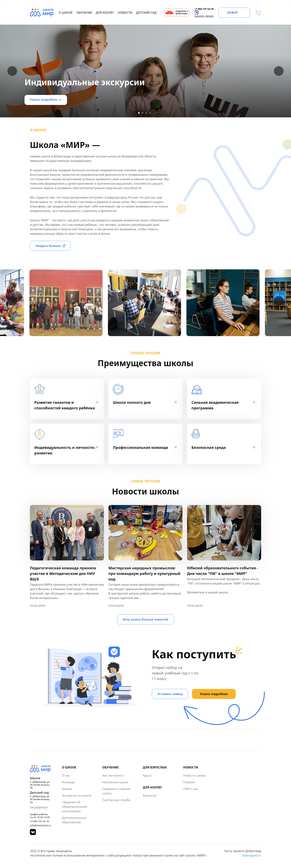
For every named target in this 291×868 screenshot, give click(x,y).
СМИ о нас (191, 789)
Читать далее (38, 605)
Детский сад (146, 13)
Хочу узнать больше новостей (146, 619)
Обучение (84, 13)
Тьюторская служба (116, 800)
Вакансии (150, 796)
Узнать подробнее (44, 100)
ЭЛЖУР (232, 13)
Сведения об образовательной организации (75, 807)
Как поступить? (113, 775)
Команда (68, 782)
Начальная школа (115, 782)
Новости (125, 13)
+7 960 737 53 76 (39, 821)
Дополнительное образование (74, 820)
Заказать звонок (204, 16)
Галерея (189, 782)
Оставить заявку (170, 694)
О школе (66, 13)
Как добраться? (39, 807)
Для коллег (105, 13)
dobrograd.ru (252, 855)
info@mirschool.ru (40, 825)
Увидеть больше (48, 246)
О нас (66, 775)
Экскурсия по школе (77, 796)
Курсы (147, 775)
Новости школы (195, 775)
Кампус (67, 789)
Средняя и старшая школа (116, 791)
